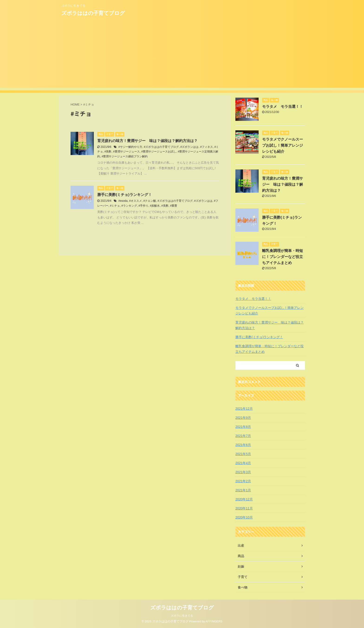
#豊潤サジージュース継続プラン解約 (125, 156)
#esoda (123, 201)
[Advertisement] (182, 55)
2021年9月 (243, 418)
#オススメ (135, 201)
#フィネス (206, 147)
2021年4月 (243, 463)
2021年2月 (243, 481)
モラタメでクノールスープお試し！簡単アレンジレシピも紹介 (283, 145)
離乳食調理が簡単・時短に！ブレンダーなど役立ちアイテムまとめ (283, 257)
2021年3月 (243, 472)
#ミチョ (115, 206)
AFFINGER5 (214, 621)
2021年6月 (243, 445)
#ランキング (129, 206)
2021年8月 (243, 427)
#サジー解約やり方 (130, 147)
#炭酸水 (155, 206)
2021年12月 (244, 409)
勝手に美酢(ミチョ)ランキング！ (125, 195)
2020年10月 (244, 517)
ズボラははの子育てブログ (93, 13)
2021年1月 (243, 490)
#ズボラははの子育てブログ (161, 147)
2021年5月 (243, 454)
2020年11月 (244, 508)
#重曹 (174, 206)
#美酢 (108, 152)
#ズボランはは (190, 147)
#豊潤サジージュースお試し (159, 152)
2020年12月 (244, 499)
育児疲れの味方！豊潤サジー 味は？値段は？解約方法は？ (147, 141)
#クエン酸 (150, 201)
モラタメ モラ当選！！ (283, 107)
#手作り (143, 206)
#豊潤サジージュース (126, 152)
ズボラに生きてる (182, 616)
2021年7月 (243, 436)
